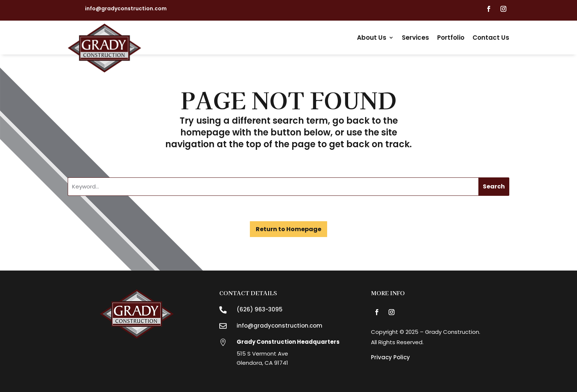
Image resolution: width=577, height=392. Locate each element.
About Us (372, 38)
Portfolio (451, 38)
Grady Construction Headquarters (288, 342)
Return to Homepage (288, 229)
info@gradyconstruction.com (126, 8)
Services (415, 38)
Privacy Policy (390, 357)
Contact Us (491, 38)
